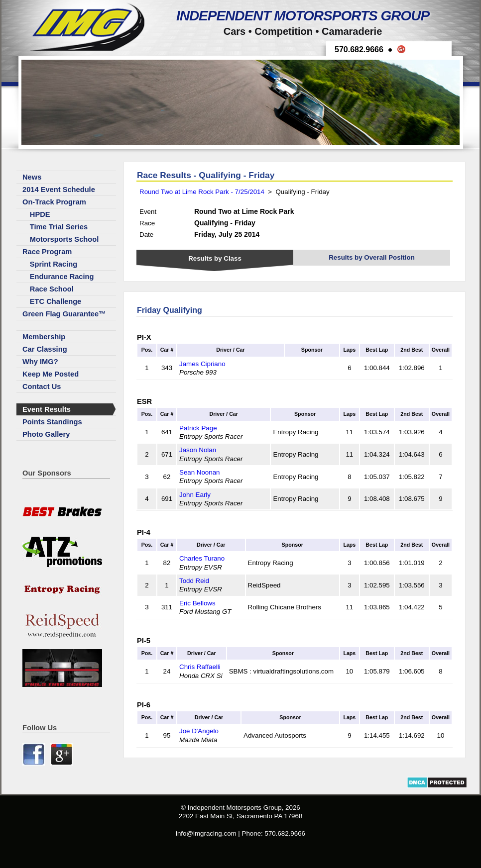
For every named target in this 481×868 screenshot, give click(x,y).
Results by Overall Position (372, 257)
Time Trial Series (59, 227)
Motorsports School (64, 239)
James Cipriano (202, 364)
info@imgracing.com (206, 833)
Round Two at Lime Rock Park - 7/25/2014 (202, 192)
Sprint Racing (54, 264)
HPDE (40, 214)
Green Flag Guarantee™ (64, 314)
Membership (44, 337)
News (32, 177)
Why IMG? (40, 362)
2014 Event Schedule (59, 190)
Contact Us (42, 386)
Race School (52, 289)
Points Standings (52, 422)
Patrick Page (198, 428)
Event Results (47, 409)
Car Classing (45, 349)
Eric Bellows (197, 603)
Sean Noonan (200, 472)
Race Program (47, 252)
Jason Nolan (198, 450)
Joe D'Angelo (199, 731)
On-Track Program (54, 202)
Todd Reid (194, 581)
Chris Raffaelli (200, 667)
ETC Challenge (56, 301)
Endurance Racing (62, 277)
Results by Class (215, 258)
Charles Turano (202, 558)
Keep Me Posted (51, 374)
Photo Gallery (46, 434)
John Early (195, 495)
